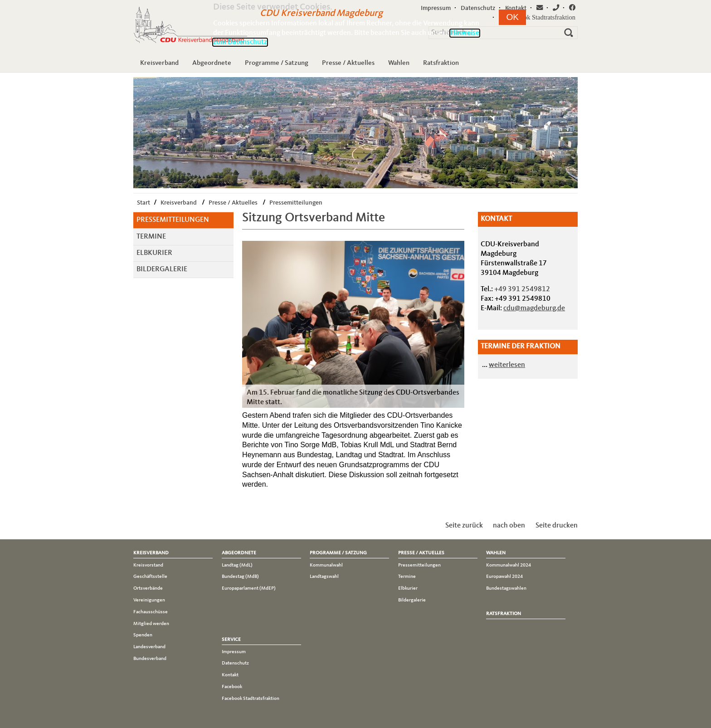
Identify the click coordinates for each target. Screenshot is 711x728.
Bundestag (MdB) (240, 577)
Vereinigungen (149, 600)
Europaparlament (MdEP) (249, 588)
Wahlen (399, 63)
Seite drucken (557, 526)
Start (144, 203)
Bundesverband (150, 659)
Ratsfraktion (441, 63)
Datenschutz (235, 663)
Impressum (234, 652)
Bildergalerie (162, 269)
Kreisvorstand (148, 565)
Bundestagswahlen (506, 588)
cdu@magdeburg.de (534, 308)
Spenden (143, 635)
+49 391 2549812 (522, 289)
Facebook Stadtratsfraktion (251, 699)
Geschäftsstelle (150, 577)
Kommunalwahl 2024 (509, 565)
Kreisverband (159, 63)
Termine (151, 237)
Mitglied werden (151, 624)
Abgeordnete (212, 63)
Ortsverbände (148, 588)
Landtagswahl (324, 577)
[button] (512, 17)
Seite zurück (464, 526)
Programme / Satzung (277, 63)
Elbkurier (154, 253)
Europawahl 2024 (504, 577)
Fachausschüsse (151, 612)
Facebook (232, 687)
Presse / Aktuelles (348, 63)
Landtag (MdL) (237, 565)
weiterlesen (507, 365)
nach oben (509, 526)
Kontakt (230, 675)
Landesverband (149, 647)
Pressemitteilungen (296, 203)
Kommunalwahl (326, 565)
